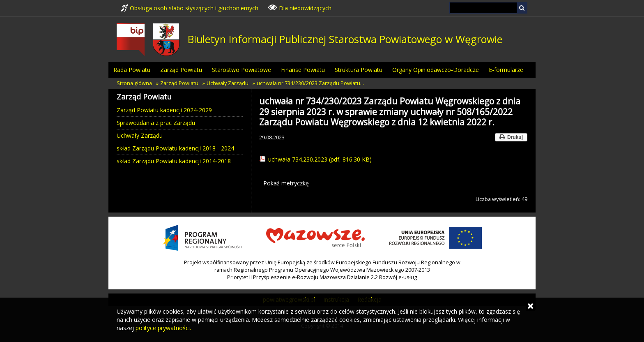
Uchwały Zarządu (228, 83)
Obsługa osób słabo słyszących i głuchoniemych (190, 8)
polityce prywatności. (163, 328)
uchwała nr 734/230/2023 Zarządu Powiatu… (310, 83)
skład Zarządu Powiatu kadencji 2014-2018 (174, 161)
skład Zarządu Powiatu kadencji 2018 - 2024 (175, 148)
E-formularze (506, 70)
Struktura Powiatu (359, 70)
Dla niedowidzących (300, 7)
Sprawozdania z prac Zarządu (156, 123)
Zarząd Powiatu (181, 70)
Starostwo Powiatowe (241, 70)
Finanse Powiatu (303, 70)
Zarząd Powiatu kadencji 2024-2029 (164, 110)
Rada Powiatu (132, 70)
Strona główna (134, 83)
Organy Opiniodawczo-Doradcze (436, 70)
